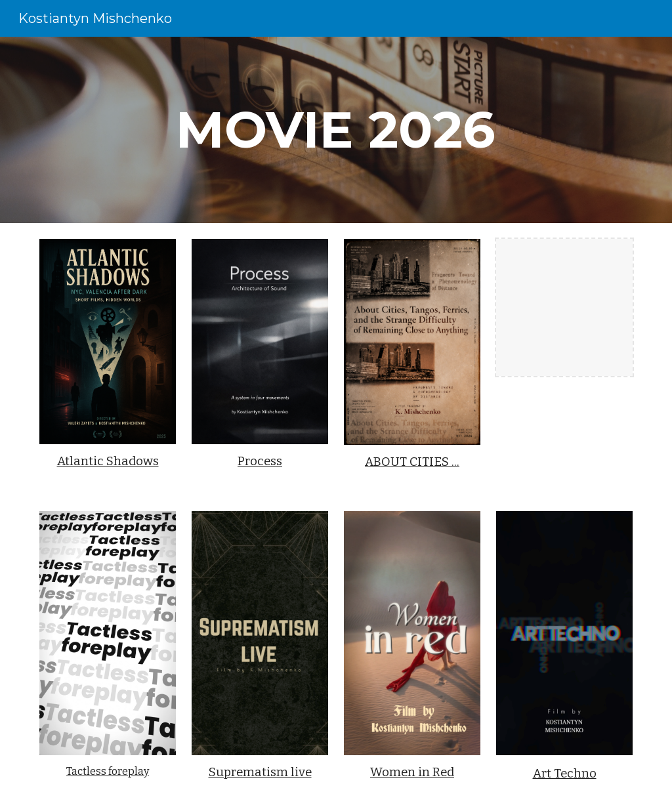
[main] (336, 130)
